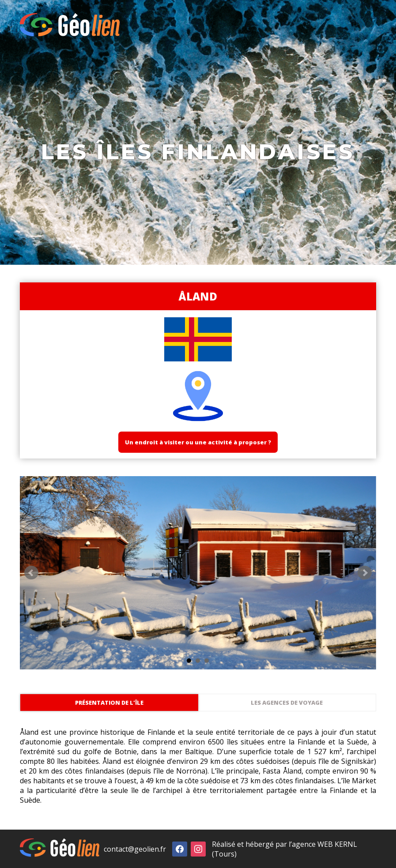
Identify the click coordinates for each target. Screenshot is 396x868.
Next (365, 573)
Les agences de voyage (287, 703)
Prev (31, 573)
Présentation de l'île (109, 703)
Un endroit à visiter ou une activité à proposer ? (198, 442)
